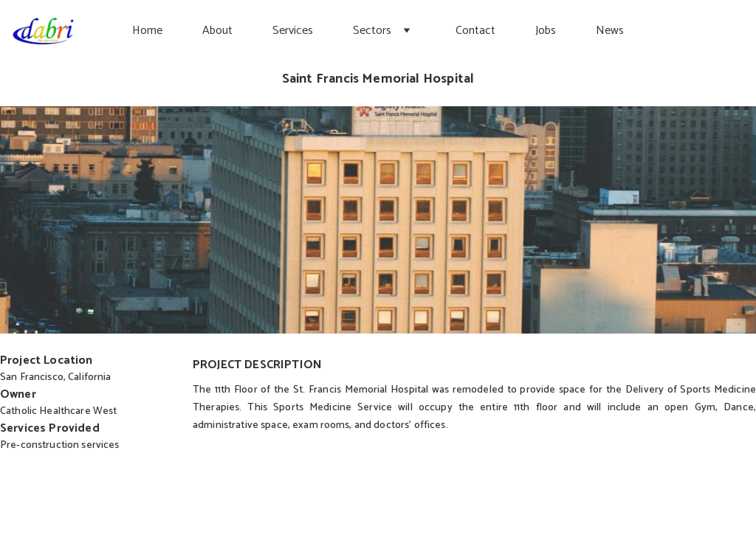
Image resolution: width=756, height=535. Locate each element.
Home (147, 31)
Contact (475, 31)
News (610, 31)
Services (293, 31)
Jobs (546, 31)
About (217, 31)
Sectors (372, 31)
